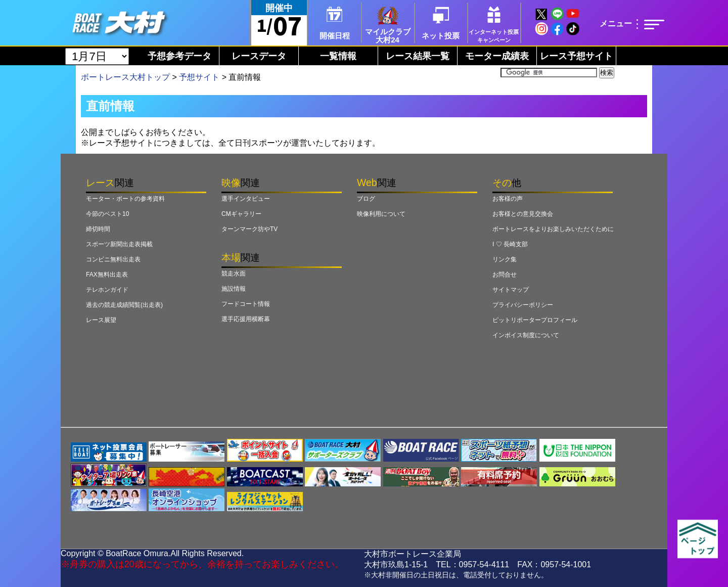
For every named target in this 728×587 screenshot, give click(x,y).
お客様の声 (508, 199)
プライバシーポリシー (523, 305)
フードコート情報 (246, 304)
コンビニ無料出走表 (113, 259)
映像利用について (381, 214)
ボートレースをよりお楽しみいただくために (553, 229)
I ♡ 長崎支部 (510, 244)
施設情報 (234, 289)
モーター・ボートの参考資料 (125, 199)
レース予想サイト (576, 56)
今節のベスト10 (107, 214)
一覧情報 (338, 56)
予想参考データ (179, 56)
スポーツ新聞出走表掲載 (119, 244)
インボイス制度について (526, 335)
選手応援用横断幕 (246, 319)
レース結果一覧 (418, 56)
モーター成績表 (497, 56)
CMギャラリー (241, 214)
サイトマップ (511, 290)
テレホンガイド (107, 290)
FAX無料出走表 (107, 275)
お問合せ (505, 275)
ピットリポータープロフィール (535, 320)
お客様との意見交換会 (523, 214)
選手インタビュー (246, 199)
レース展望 (101, 320)
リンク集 (505, 259)
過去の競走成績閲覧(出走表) (124, 305)
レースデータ (259, 56)
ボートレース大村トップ (125, 77)
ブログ (366, 199)
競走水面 (234, 274)
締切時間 (98, 229)
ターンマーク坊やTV (249, 229)
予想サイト (199, 77)
